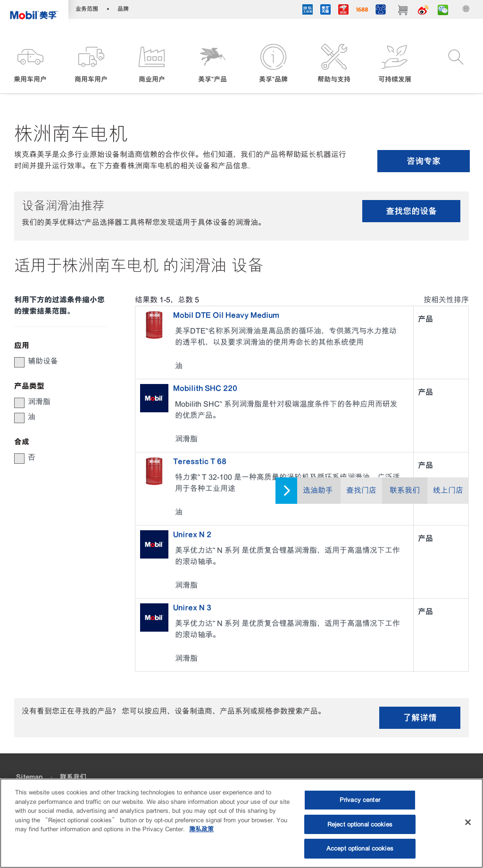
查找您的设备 (411, 211)
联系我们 (405, 490)
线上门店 (448, 490)
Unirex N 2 (192, 534)
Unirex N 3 (192, 608)
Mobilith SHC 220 (205, 388)
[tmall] (325, 11)
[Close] (468, 822)
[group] (56, 361)
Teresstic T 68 (200, 461)
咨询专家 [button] (424, 161)
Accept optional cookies (360, 848)
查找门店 (361, 490)
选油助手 (318, 490)
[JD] (343, 11)
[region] (241, 823)
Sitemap (29, 777)
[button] (30, 64)
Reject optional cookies (360, 824)
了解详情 (420, 718)
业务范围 (87, 9)
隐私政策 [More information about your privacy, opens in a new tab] (201, 829)
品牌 (123, 9)
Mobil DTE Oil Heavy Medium (226, 315)
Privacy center (360, 800)
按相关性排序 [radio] (446, 300)
